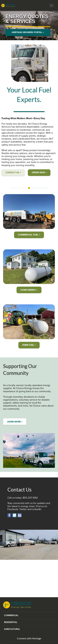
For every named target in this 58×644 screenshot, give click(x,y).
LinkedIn (37, 509)
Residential (11, 622)
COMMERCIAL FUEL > (29, 235)
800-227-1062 (30, 498)
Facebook (13, 509)
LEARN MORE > (15, 422)
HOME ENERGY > (29, 290)
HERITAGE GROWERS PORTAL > (28, 32)
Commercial (11, 615)
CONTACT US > (13, 173)
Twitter (23, 509)
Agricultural (12, 629)
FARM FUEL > (29, 345)
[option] (29, 26)
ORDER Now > (39, 173)
